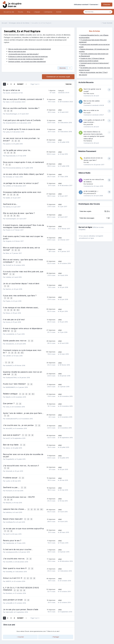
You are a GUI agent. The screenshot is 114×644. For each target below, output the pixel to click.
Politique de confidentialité (11, 633)
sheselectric (10, 336)
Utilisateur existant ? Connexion (87, 4)
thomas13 (9, 477)
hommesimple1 (11, 216)
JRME (60, 100)
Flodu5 (8, 227)
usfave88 (9, 584)
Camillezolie (10, 527)
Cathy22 (61, 91)
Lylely (8, 131)
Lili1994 (8, 184)
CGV (39, 633)
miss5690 (9, 545)
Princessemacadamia (13, 166)
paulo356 (90, 124)
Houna (8, 316)
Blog (29, 12)
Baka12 (8, 387)
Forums (21, 12)
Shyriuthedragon (12, 113)
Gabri (8, 102)
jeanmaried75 (91, 193)
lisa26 (8, 93)
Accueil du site (9, 12)
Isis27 (8, 518)
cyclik (8, 467)
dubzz (8, 435)
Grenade (9, 175)
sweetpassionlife (12, 536)
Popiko (8, 295)
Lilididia (8, 272)
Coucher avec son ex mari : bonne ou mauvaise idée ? (26, 59)
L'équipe (37, 12)
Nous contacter (57, 638)
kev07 (8, 426)
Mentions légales (29, 633)
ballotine (9, 497)
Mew (7, 250)
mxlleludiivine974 (12, 408)
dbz (88, 162)
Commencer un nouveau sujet (58, 77)
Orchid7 (8, 261)
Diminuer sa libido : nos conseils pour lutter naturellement (27, 62)
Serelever (90, 184)
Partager (56, 618)
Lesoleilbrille (10, 327)
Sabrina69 (9, 593)
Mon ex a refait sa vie (91, 110)
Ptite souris (90, 93)
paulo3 (8, 143)
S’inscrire (107, 4)
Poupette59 (10, 447)
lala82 (8, 195)
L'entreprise (48, 12)
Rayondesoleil (11, 154)
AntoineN (9, 458)
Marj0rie (9, 488)
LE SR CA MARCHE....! (91, 191)
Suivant (20, 84)
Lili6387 (8, 348)
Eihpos (8, 307)
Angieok (9, 238)
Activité (59, 12)
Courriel (20, 618)
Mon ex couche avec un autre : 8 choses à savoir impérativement (30, 49)
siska (8, 396)
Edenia (8, 204)
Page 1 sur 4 (35, 84)
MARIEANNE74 (11, 378)
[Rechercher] (96, 12)
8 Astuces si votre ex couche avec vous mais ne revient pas (28, 57)
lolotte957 (9, 357)
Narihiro (9, 284)
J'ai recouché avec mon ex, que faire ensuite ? (24, 54)
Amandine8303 (11, 122)
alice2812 (9, 417)
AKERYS (9, 564)
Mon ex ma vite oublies (92, 101)
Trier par (69, 84)
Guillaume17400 (11, 369)
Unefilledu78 (10, 506)
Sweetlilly (9, 554)
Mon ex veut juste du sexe (17, 51)
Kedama (89, 141)
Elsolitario (9, 575)
